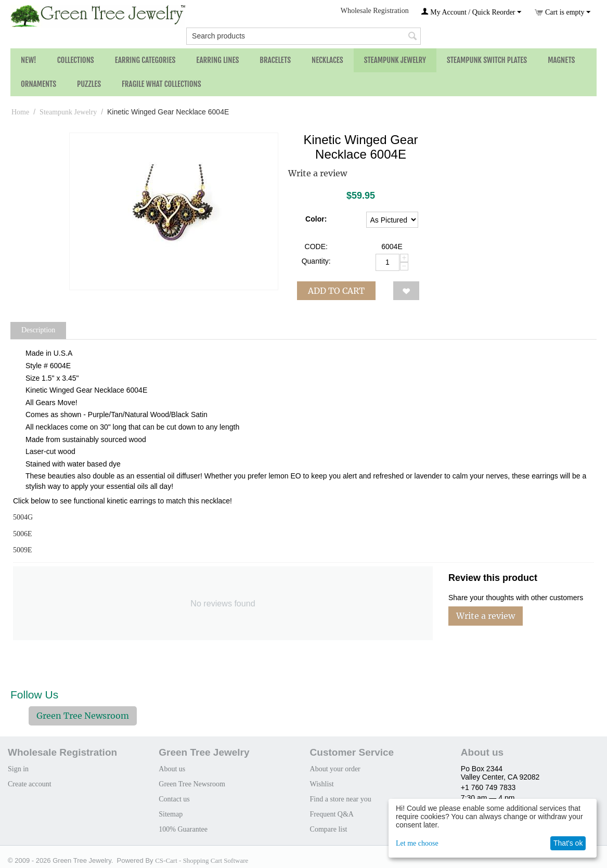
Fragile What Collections (162, 84)
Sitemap (171, 814)
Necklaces (327, 60)
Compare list (329, 829)
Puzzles (89, 84)
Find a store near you (341, 799)
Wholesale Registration (375, 11)
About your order (335, 769)
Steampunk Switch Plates (487, 60)
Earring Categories (145, 60)
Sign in (18, 769)
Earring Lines (217, 60)
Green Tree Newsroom (83, 716)
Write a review (318, 173)
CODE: (316, 247)
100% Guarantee (183, 829)
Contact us (174, 799)
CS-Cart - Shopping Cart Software (202, 860)
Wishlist (322, 784)
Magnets (561, 60)
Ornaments (38, 84)
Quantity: (316, 261)
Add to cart (336, 291)
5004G (23, 517)
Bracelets (275, 60)
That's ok (568, 843)
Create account (30, 784)
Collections (76, 60)
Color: (316, 219)
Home (20, 112)
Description (38, 330)
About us (172, 769)
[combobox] (303, 36)
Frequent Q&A (332, 814)
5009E (23, 550)
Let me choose (417, 843)
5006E (23, 534)
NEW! (29, 60)
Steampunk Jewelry (395, 60)
